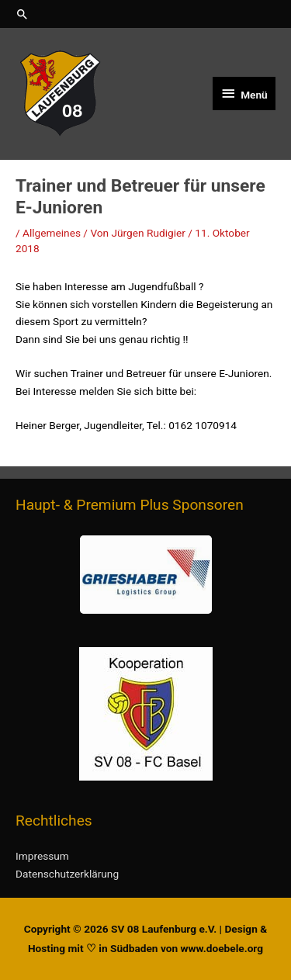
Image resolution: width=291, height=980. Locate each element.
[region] (145, 575)
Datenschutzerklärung (67, 874)
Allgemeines (52, 233)
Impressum (42, 856)
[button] (145, 14)
